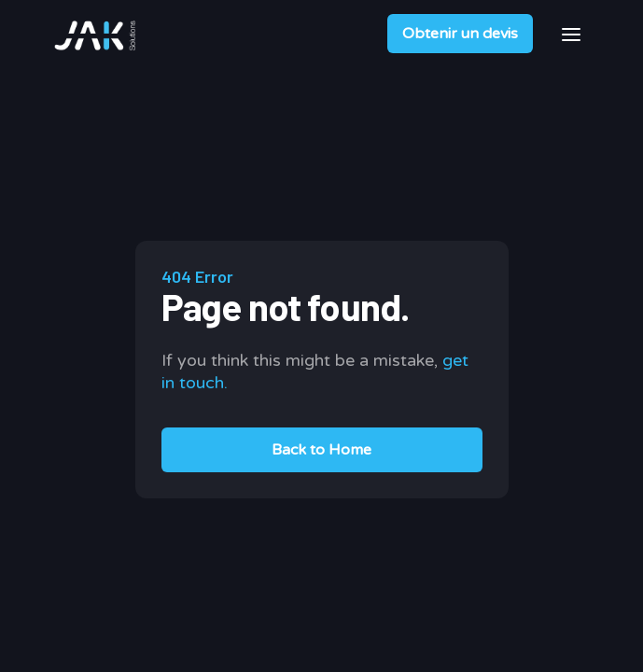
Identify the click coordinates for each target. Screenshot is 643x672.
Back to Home (321, 450)
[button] (571, 34)
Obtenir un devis (460, 34)
